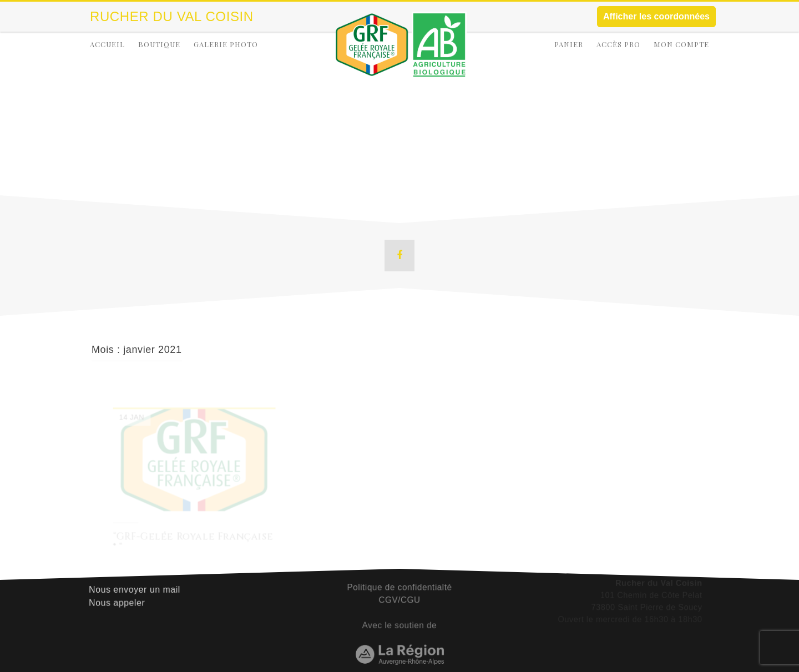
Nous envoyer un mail (136, 587)
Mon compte (681, 44)
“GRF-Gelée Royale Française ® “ (193, 542)
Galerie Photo (226, 44)
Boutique (159, 44)
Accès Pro (618, 44)
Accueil (107, 44)
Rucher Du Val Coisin (172, 16)
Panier (569, 44)
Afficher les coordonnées (656, 16)
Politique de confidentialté (399, 584)
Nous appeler (119, 599)
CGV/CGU (399, 597)
